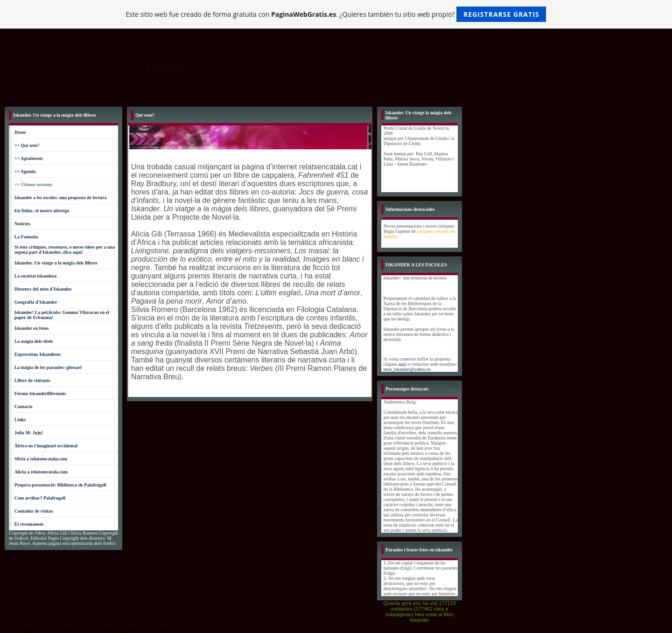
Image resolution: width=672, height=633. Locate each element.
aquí (403, 364)
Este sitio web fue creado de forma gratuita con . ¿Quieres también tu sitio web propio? (336, 14)
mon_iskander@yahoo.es (407, 369)
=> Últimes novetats (33, 184)
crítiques (425, 231)
